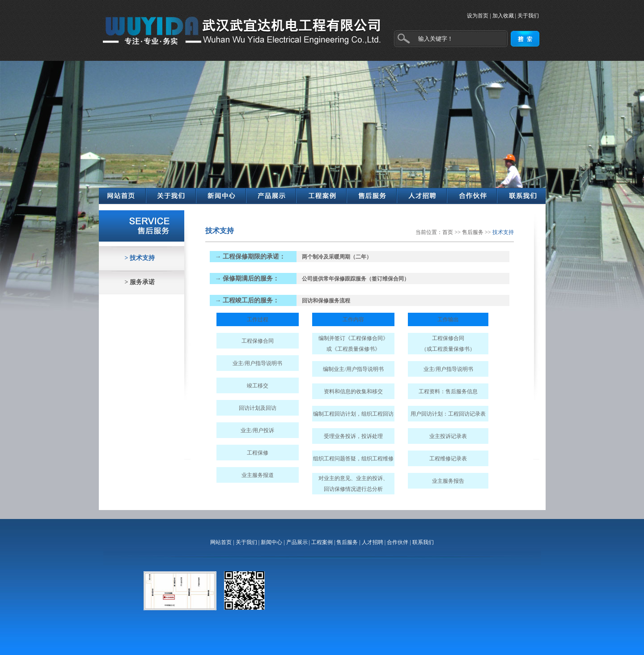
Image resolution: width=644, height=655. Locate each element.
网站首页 (221, 542)
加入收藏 (503, 16)
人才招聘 (373, 542)
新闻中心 (271, 542)
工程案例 (322, 542)
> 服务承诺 (140, 282)
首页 (448, 232)
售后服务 (473, 232)
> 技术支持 (140, 258)
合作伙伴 (398, 542)
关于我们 (528, 16)
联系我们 (423, 542)
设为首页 (478, 16)
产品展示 (297, 542)
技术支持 (503, 232)
